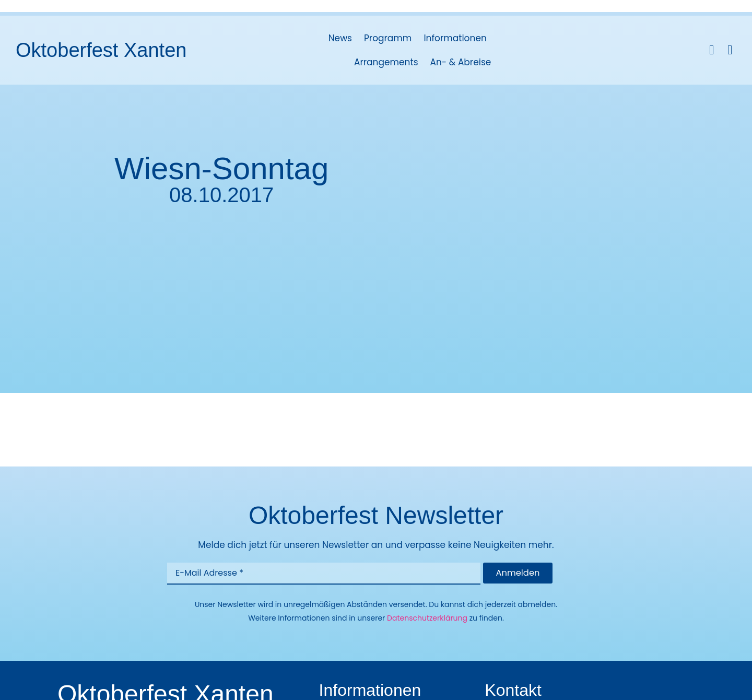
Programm (388, 38)
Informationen (455, 38)
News (340, 38)
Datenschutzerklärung (427, 619)
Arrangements (386, 62)
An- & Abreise (461, 62)
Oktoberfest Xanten (101, 50)
